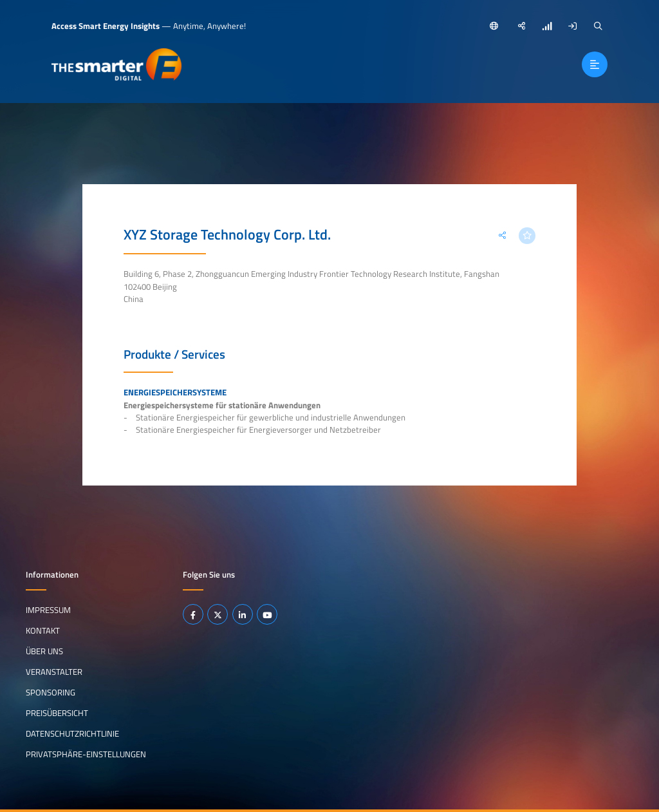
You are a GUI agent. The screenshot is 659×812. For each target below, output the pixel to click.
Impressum (48, 610)
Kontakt (43, 630)
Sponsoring (51, 692)
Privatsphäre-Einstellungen (86, 754)
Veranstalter (54, 672)
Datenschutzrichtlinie (72, 733)
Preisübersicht (57, 713)
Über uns (44, 651)
